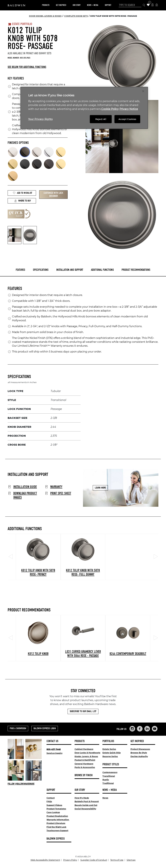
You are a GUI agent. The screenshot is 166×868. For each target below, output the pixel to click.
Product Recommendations (136, 270)
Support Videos (54, 805)
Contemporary (110, 772)
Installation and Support (70, 270)
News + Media (93, 5)
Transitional (109, 776)
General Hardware (84, 764)
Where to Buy (23, 201)
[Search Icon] (144, 5)
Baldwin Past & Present (87, 801)
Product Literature (56, 823)
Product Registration (57, 816)
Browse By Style (139, 753)
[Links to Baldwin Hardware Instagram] (132, 729)
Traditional (108, 783)
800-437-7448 (54, 749)
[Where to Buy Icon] (152, 5)
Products (46, 5)
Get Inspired (61, 5)
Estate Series (109, 749)
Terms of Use (117, 860)
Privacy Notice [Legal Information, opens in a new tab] (129, 109)
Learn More (100, 488)
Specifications (41, 270)
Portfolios (108, 741)
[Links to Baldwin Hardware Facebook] (140, 729)
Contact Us (52, 741)
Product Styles (111, 764)
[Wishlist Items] (148, 5)
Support (108, 5)
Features (20, 270)
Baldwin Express (56, 839)
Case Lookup (53, 812)
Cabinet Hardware (84, 749)
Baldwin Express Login (45, 728)
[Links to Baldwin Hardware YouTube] (155, 729)
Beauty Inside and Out (86, 805)
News (105, 798)
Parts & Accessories (85, 767)
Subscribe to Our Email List (83, 711)
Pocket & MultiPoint (85, 760)
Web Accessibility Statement (45, 860)
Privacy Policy (70, 860)
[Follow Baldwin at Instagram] (25, 784)
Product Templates (56, 809)
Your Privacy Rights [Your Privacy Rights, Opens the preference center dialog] (40, 119)
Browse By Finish (84, 775)
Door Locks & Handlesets (87, 753)
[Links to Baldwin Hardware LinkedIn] (147, 729)
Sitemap (131, 860)
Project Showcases (140, 749)
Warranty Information (58, 820)
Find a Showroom (18, 728)
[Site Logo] (16, 5)
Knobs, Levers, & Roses (86, 756)
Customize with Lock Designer (53, 194)
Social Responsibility (85, 809)
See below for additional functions (27, 67)
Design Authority (139, 756)
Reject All (101, 119)
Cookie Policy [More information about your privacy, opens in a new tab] (110, 109)
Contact (51, 798)
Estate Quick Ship (112, 753)
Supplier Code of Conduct (94, 860)
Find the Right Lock (56, 827)
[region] (84, 108)
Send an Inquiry (54, 753)
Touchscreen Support (57, 831)
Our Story (77, 5)
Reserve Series (110, 756)
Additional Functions (102, 270)
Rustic (106, 780)
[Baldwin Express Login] (157, 5)
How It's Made (82, 798)
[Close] (143, 91)
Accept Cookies (127, 119)
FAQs (49, 801)
